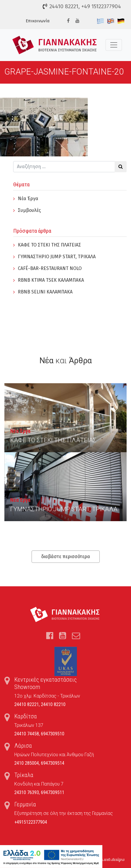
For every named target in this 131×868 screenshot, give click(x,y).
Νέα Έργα (28, 199)
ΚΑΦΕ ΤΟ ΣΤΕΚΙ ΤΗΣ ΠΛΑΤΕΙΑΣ (49, 245)
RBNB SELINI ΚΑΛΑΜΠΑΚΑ (45, 292)
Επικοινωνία (38, 21)
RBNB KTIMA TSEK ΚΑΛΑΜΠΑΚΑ (51, 280)
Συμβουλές (29, 210)
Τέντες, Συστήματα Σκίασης (55, 45)
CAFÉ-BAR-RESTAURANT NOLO (50, 268)
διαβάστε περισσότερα (66, 557)
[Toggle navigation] (114, 45)
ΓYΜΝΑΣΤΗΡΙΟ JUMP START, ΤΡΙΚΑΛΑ (57, 257)
